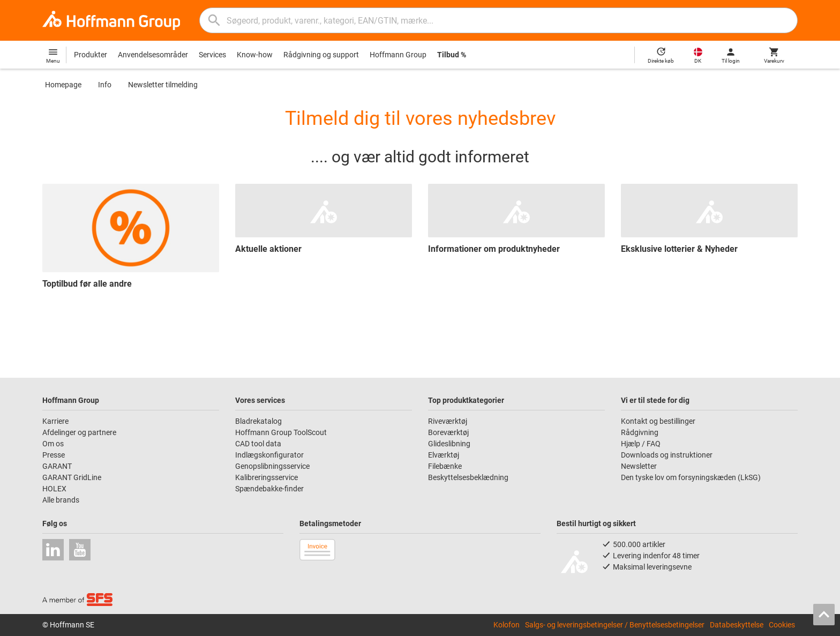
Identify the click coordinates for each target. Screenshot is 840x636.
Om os (53, 444)
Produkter (91, 55)
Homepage (63, 85)
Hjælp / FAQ (641, 444)
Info (105, 85)
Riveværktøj (448, 421)
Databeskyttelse (737, 625)
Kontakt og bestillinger (658, 421)
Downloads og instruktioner (667, 455)
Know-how (255, 55)
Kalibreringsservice (267, 477)
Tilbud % (452, 55)
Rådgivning (640, 432)
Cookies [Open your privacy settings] (782, 625)
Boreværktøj (448, 432)
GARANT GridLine (72, 477)
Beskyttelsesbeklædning (468, 477)
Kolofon (507, 625)
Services (212, 55)
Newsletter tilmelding (163, 85)
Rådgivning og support (321, 55)
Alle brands (61, 500)
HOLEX (54, 489)
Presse (54, 455)
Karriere (55, 421)
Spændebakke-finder (269, 489)
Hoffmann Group (398, 55)
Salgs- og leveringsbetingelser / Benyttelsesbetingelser (615, 625)
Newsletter (639, 466)
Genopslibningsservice (272, 466)
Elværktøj (444, 455)
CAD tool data (258, 444)
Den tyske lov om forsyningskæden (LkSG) (691, 477)
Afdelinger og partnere (79, 432)
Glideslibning (449, 444)
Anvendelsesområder (153, 55)
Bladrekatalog (258, 421)
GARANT (57, 466)
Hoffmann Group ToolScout (281, 432)
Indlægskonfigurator (269, 455)
